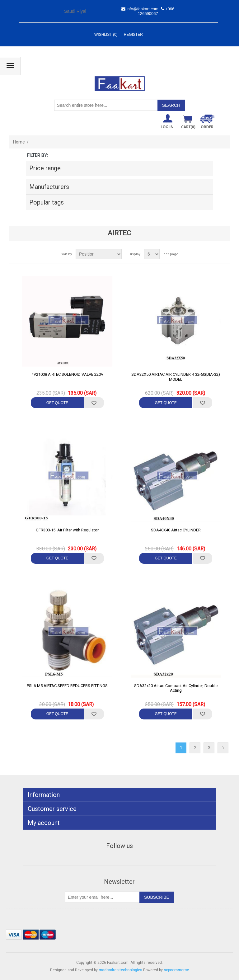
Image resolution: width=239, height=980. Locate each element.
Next (223, 748)
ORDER (207, 127)
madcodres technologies (120, 970)
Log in (167, 127)
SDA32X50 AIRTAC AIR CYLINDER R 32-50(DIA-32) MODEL (176, 377)
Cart (188, 127)
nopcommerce (176, 970)
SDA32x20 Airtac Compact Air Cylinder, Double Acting (176, 688)
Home (19, 142)
